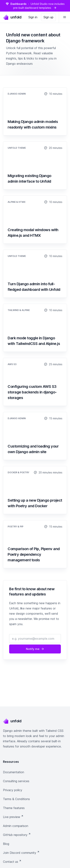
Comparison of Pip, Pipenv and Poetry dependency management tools (34, 554)
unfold (12, 17)
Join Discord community (21, 853)
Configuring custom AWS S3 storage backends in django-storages (32, 392)
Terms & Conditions (16, 799)
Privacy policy (13, 790)
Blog (6, 844)
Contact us (12, 861)
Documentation (14, 772)
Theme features (14, 808)
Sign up (48, 17)
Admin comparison (16, 826)
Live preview (13, 817)
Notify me (35, 649)
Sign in (33, 17)
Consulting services (16, 781)
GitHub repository (17, 835)
